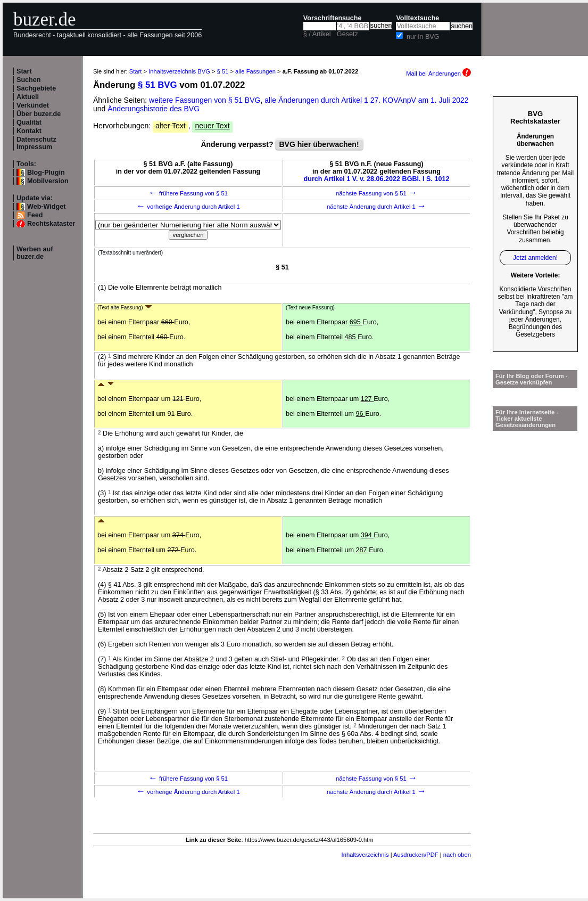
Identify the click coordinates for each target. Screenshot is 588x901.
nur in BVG (423, 37)
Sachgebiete (36, 88)
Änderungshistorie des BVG (154, 109)
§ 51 (223, 71)
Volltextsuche (417, 18)
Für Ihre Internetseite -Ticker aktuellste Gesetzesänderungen (527, 419)
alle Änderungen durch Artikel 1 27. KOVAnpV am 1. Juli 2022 (366, 100)
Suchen (29, 80)
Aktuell (28, 97)
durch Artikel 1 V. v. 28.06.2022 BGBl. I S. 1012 (377, 179)
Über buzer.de (39, 114)
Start (24, 71)
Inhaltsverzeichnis (365, 855)
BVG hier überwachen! (319, 144)
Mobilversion (48, 181)
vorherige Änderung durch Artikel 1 (188, 207)
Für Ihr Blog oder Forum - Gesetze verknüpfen (532, 379)
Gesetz (347, 34)
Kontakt (29, 131)
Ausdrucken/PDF (416, 855)
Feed (35, 215)
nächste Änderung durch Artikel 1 (376, 207)
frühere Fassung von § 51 (188, 193)
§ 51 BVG (158, 85)
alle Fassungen (255, 71)
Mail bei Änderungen (438, 73)
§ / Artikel (317, 34)
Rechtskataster (51, 224)
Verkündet (33, 105)
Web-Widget (46, 207)
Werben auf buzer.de (35, 253)
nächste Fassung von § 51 (376, 193)
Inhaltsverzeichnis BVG (179, 71)
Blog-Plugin (46, 173)
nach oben (457, 855)
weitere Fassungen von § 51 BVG (205, 100)
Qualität (29, 122)
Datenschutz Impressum (36, 143)
